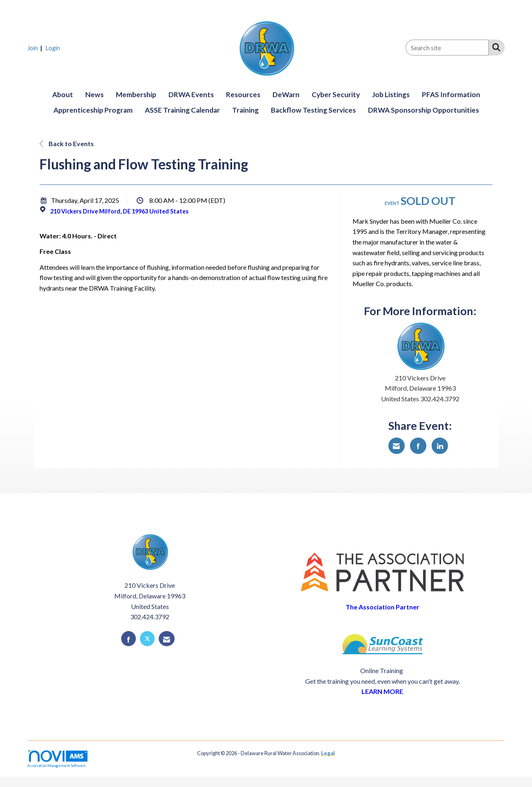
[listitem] (36, 48)
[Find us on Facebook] (129, 639)
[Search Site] (495, 47)
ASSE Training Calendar (182, 110)
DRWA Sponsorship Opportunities (423, 110)
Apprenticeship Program (93, 110)
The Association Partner (382, 607)
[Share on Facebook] (418, 446)
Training (245, 110)
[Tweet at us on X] (147, 639)
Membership (136, 94)
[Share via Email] (397, 446)
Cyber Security (336, 94)
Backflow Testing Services (313, 110)
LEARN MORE (382, 691)
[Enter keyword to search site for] (447, 48)
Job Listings (391, 94)
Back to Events (67, 143)
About (63, 94)
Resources (243, 94)
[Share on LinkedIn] (440, 446)
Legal (328, 753)
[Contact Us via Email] (167, 639)
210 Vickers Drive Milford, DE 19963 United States (119, 211)
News (94, 94)
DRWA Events (191, 94)
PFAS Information (451, 94)
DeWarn (286, 94)
